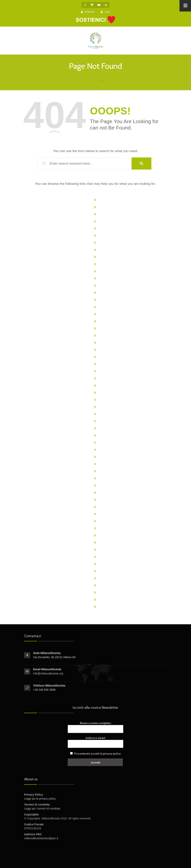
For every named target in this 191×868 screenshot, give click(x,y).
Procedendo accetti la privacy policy (97, 754)
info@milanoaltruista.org (48, 673)
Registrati (88, 12)
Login (106, 12)
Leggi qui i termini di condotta (42, 809)
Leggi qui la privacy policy (40, 799)
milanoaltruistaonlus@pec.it (41, 838)
